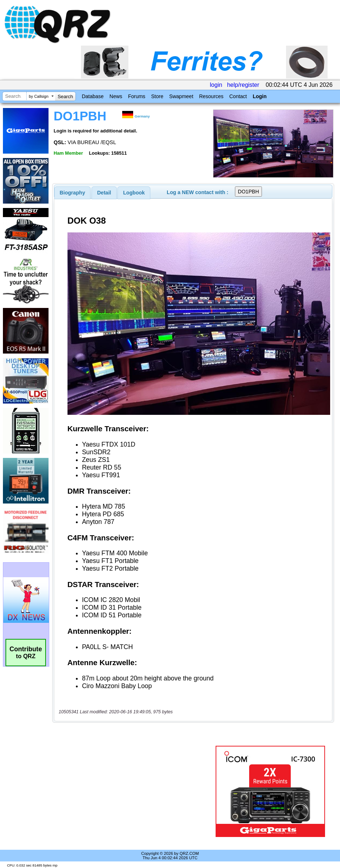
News (116, 96)
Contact (238, 96)
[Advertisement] (135, 791)
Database (93, 96)
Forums (137, 96)
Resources (211, 96)
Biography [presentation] (73, 193)
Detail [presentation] (104, 193)
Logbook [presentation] (134, 193)
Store (157, 96)
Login (260, 96)
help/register (243, 85)
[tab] (73, 193)
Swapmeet (181, 96)
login (216, 85)
